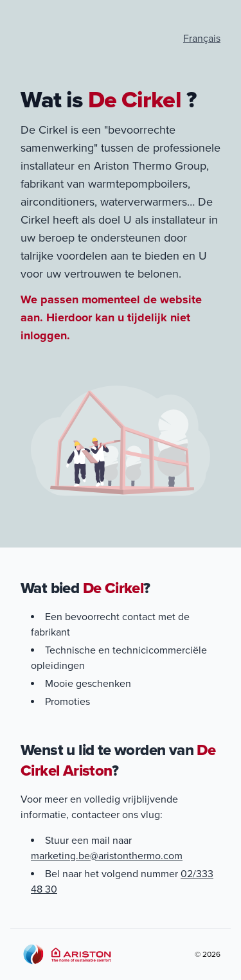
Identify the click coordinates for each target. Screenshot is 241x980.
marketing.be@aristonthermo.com (107, 856)
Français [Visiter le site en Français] (202, 39)
